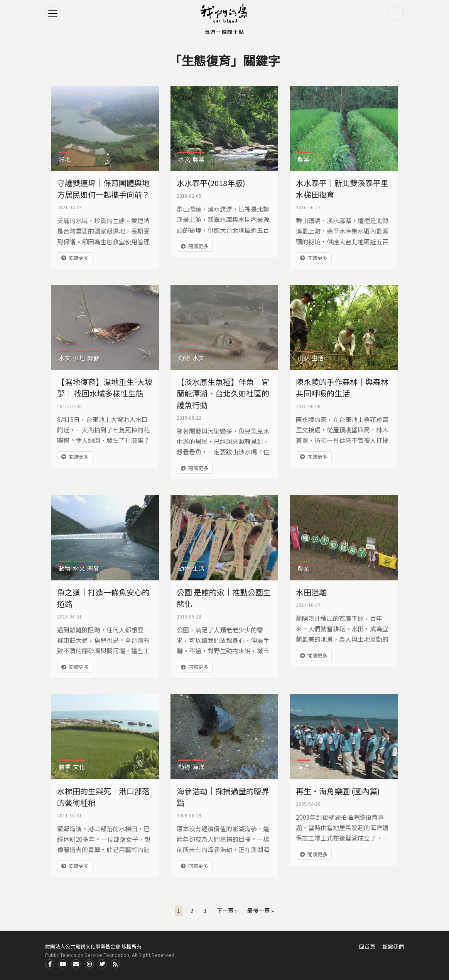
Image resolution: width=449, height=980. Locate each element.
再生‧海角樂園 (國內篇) (338, 791)
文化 (79, 767)
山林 (304, 358)
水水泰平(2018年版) (211, 183)
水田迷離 (311, 592)
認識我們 (393, 946)
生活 (318, 358)
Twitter (102, 964)
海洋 (199, 767)
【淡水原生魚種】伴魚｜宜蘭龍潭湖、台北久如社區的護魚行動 (223, 393)
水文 (184, 159)
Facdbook (50, 964)
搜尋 (396, 13)
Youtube (63, 964)
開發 (93, 358)
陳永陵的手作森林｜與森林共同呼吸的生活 (342, 387)
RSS (115, 964)
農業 (199, 159)
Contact (76, 964)
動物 (184, 358)
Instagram (89, 964)
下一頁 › (227, 910)
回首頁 (367, 946)
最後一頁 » (260, 910)
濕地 (65, 159)
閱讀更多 (79, 258)
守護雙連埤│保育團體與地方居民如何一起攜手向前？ (103, 189)
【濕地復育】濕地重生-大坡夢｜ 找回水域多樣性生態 (105, 387)
